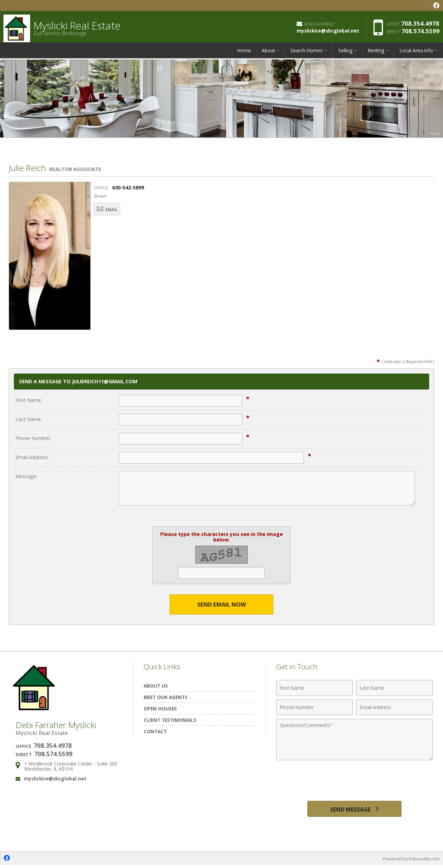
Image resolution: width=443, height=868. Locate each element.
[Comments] (354, 740)
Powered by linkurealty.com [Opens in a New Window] (410, 861)
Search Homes (306, 53)
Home (244, 53)
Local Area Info (416, 53)
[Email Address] (394, 708)
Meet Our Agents (166, 697)
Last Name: (29, 419)
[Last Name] (394, 688)
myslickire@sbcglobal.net (55, 779)
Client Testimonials (170, 720)
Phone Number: (33, 438)
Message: (26, 476)
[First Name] (314, 688)
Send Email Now (222, 605)
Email (112, 210)
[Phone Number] (314, 708)
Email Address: (32, 457)
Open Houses (160, 709)
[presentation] (354, 781)
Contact (155, 732)
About (268, 53)
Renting (376, 53)
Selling (345, 53)
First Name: (29, 400)
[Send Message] (354, 810)
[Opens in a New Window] (436, 6)
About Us (156, 686)
